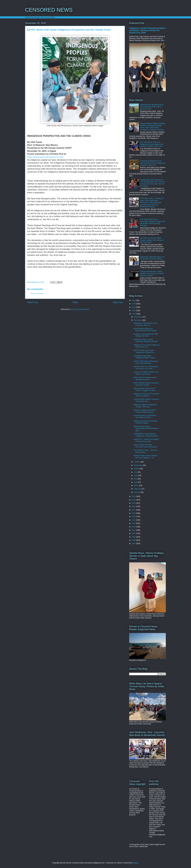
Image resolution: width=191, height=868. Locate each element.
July (136, 472)
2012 (134, 527)
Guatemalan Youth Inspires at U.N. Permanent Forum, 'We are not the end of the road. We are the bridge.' (152, 183)
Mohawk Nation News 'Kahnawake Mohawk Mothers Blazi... (146, 428)
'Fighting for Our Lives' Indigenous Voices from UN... (146, 346)
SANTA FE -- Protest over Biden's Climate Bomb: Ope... (146, 440)
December (138, 317)
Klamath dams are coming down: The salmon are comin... (146, 368)
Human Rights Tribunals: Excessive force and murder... (146, 446)
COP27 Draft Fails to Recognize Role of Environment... (146, 362)
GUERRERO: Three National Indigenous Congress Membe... (146, 435)
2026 (134, 300)
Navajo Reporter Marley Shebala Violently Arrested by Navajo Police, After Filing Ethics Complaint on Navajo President (153, 127)
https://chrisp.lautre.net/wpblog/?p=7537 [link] (45, 157)
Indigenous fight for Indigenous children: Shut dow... (145, 406)
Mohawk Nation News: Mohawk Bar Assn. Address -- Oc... (145, 457)
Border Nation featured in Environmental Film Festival (145, 330)
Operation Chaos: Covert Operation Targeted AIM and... (146, 340)
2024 (134, 307)
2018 (134, 506)
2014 (134, 520)
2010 (134, 533)
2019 (134, 503)
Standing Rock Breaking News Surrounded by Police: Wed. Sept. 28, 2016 (152, 107)
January (137, 492)
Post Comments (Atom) (80, 309)
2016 (134, 513)
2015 (134, 517)
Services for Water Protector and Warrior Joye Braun (146, 373)
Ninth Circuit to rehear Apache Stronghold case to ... (145, 378)
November (138, 320)
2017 (134, 510)
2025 (134, 304)
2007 (134, 543)
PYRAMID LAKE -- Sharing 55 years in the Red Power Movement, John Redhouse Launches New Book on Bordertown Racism (152, 203)
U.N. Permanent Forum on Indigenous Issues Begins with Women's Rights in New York (152, 144)
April (136, 482)
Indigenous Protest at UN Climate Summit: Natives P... (146, 395)
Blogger (135, 863)
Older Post (118, 302)
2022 (134, 314)
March (137, 485)
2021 (134, 496)
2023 (134, 310)
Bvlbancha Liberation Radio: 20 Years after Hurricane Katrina (152, 258)
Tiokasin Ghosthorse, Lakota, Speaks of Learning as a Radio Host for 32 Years (152, 273)
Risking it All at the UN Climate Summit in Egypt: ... (145, 422)
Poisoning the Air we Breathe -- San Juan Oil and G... (145, 417)
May (136, 479)
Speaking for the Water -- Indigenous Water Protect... (145, 357)
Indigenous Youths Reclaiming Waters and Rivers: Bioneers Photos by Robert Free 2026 (147, 30)
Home (75, 302)
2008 (134, 540)
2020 (134, 500)
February (138, 489)
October (137, 462)
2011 (134, 530)
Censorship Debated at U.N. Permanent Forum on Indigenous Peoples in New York (153, 163)
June (136, 475)
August (137, 469)
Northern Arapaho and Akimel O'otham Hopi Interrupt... (145, 411)
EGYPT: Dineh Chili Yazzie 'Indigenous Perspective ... (145, 351)
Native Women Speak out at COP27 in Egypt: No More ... (145, 389)
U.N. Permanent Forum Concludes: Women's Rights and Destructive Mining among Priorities (153, 222)
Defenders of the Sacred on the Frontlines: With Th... (145, 324)
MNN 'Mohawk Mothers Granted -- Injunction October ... (147, 384)
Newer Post (33, 302)
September (138, 465)
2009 (134, 537)
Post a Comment (37, 293)
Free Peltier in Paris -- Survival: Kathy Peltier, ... (145, 451)
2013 (134, 523)
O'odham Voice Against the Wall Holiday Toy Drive (146, 335)
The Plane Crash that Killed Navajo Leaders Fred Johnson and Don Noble (152, 240)
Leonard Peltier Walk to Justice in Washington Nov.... (146, 400)
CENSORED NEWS (49, 10)
